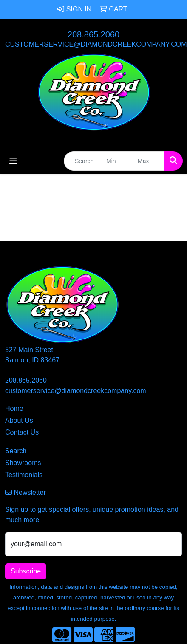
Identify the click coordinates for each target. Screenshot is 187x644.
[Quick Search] (83, 161)
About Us (19, 420)
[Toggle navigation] (13, 161)
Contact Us (22, 432)
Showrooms (23, 463)
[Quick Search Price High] (149, 161)
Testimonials (24, 475)
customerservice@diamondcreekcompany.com (96, 44)
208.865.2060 (93, 34)
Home (14, 408)
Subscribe (26, 571)
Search (16, 451)
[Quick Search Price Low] (118, 161)
